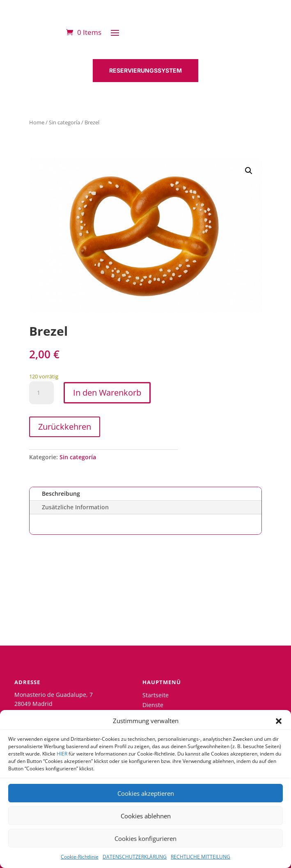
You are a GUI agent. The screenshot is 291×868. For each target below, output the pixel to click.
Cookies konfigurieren (145, 838)
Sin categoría (64, 122)
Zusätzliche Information (75, 507)
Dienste (153, 705)
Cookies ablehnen (146, 816)
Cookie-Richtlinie (80, 857)
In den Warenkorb (107, 393)
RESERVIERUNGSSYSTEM (145, 70)
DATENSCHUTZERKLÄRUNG (135, 857)
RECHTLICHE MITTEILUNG (200, 857)
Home (37, 122)
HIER (62, 754)
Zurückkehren (65, 427)
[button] (279, 721)
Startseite (156, 695)
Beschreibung (61, 494)
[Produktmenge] (41, 393)
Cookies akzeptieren (146, 793)
